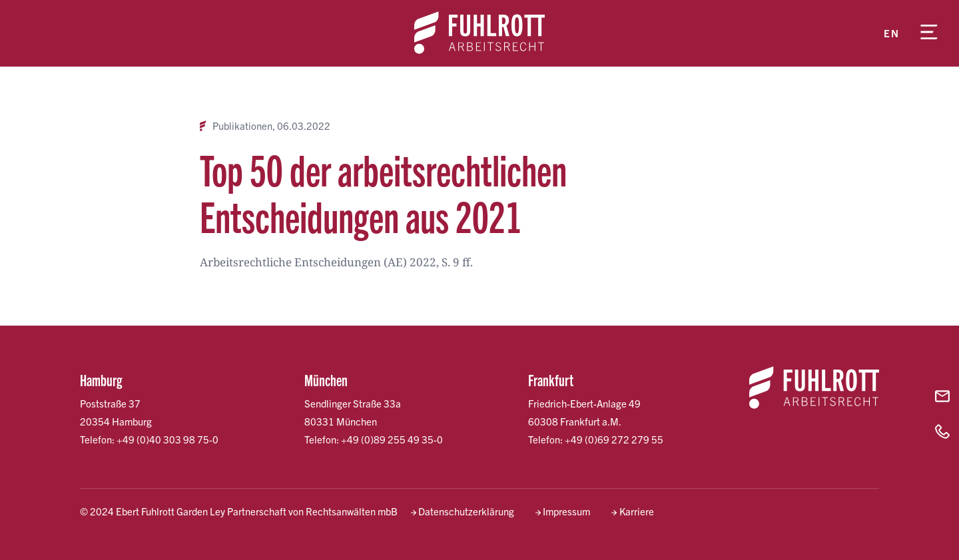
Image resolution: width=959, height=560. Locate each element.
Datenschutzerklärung (466, 511)
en (891, 33)
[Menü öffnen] (929, 33)
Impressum (566, 511)
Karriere (637, 511)
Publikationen (242, 126)
